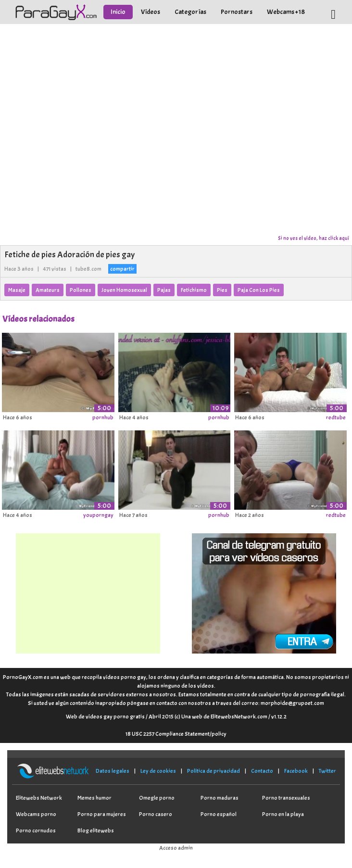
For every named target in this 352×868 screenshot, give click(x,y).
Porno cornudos (36, 830)
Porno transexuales (286, 798)
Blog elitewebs (96, 830)
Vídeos (151, 12)
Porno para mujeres (102, 814)
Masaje (17, 290)
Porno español (219, 814)
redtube (336, 417)
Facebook (296, 771)
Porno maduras (220, 798)
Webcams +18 (286, 12)
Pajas (164, 290)
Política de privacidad (214, 771)
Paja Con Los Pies (259, 290)
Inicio (118, 12)
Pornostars (237, 12)
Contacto (262, 771)
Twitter (327, 771)
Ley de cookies (158, 771)
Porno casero (156, 814)
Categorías (190, 12)
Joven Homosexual (124, 290)
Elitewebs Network (39, 798)
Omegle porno (157, 798)
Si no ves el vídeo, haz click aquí (314, 238)
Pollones (81, 290)
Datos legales (113, 771)
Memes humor (94, 798)
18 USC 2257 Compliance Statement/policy (176, 734)
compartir (122, 269)
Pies (222, 290)
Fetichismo (194, 290)
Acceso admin (176, 848)
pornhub (103, 417)
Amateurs (48, 290)
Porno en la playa (283, 814)
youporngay (98, 515)
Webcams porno (36, 814)
